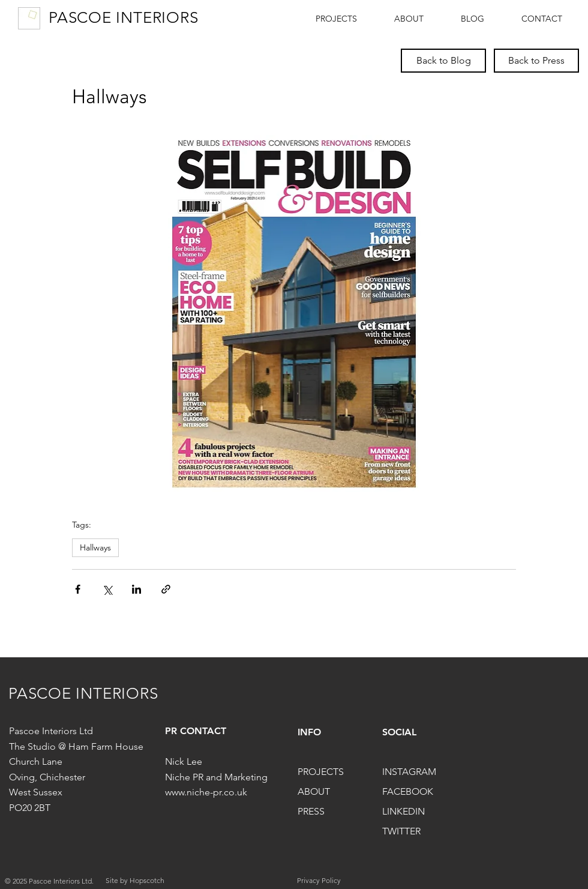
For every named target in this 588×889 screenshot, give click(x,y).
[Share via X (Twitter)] (107, 589)
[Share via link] (166, 589)
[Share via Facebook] (78, 589)
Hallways (95, 547)
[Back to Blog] (443, 61)
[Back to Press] (536, 61)
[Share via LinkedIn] (136, 589)
